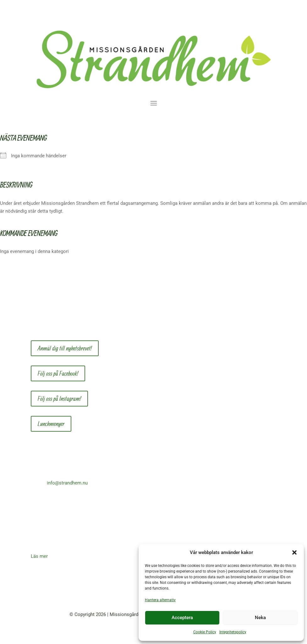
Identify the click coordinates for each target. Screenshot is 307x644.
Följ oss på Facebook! (58, 373)
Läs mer (39, 556)
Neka (260, 618)
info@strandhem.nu (67, 483)
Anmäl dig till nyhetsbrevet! (65, 348)
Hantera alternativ (160, 600)
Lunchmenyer (51, 424)
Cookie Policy (205, 632)
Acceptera (182, 618)
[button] (294, 552)
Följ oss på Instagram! (59, 398)
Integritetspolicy (233, 632)
